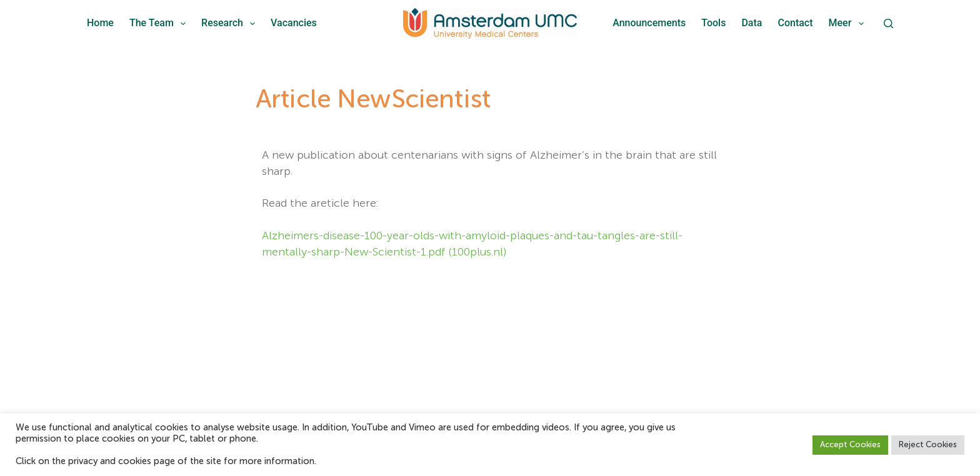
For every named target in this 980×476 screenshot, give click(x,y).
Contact (795, 23)
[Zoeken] (888, 23)
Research (231, 24)
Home (100, 23)
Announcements (649, 23)
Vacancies (294, 23)
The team (160, 24)
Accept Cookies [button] (850, 445)
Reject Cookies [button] (928, 445)
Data (752, 23)
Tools (713, 23)
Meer (849, 24)
